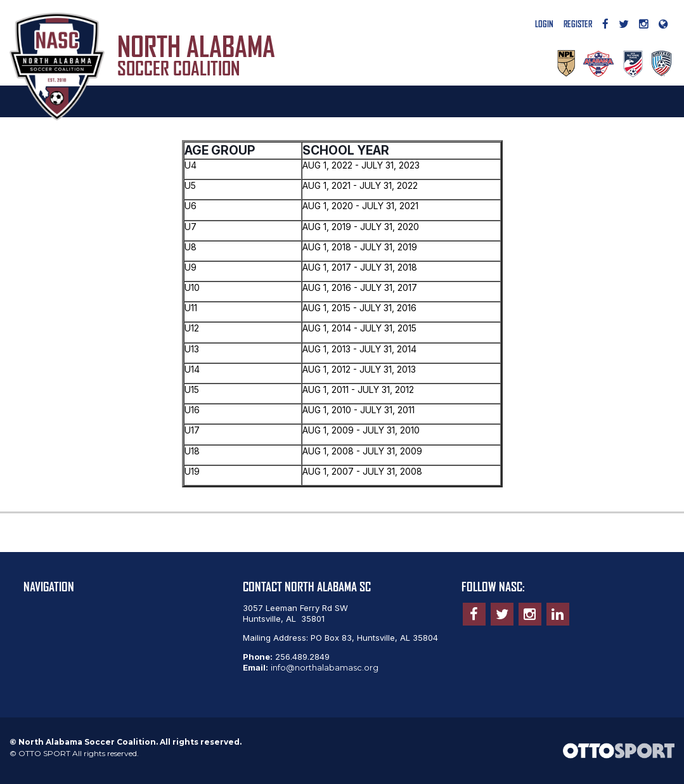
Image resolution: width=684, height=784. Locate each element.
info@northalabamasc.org (325, 667)
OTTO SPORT (44, 753)
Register (578, 24)
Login (544, 24)
